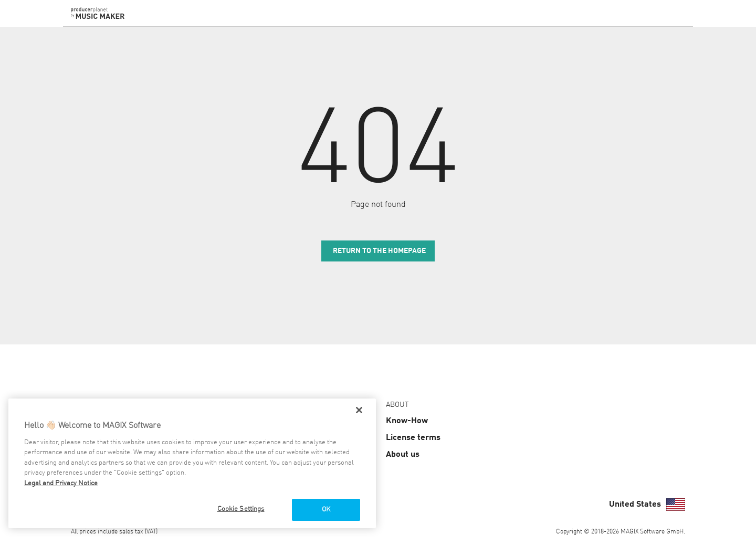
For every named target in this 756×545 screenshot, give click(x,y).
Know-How (407, 421)
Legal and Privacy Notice (61, 483)
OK (326, 510)
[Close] (359, 410)
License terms (413, 438)
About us (403, 455)
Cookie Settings (241, 509)
